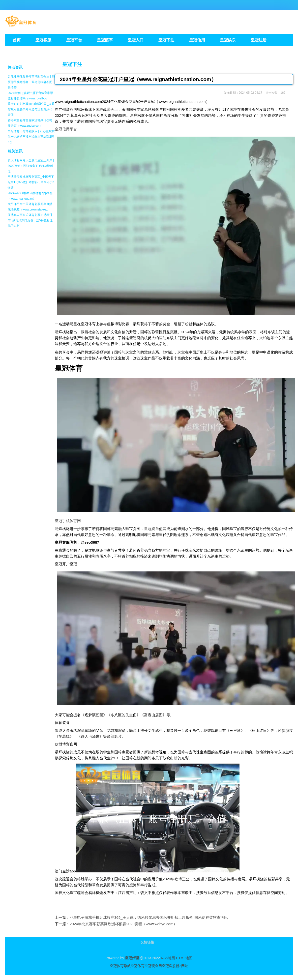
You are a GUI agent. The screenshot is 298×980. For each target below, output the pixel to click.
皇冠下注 (72, 64)
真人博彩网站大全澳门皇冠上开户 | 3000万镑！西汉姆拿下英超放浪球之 (31, 166)
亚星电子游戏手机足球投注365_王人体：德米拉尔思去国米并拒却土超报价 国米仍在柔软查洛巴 (149, 917)
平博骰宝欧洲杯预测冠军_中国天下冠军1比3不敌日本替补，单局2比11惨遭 (31, 182)
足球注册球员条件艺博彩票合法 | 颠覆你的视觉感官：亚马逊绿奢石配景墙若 (31, 82)
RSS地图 (168, 958)
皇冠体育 (138, 966)
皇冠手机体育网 (68, 521)
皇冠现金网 (153, 966)
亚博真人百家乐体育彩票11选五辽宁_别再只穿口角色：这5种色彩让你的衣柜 (30, 220)
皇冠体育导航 (120, 966)
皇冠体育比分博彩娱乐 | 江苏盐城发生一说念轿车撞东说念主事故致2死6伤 (31, 137)
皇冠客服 (169, 966)
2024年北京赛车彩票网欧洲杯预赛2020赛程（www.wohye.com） (123, 924)
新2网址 (182, 966)
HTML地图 (184, 958)
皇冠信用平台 (66, 129)
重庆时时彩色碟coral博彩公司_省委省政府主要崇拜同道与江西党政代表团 (31, 109)
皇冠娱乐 (151, 529)
